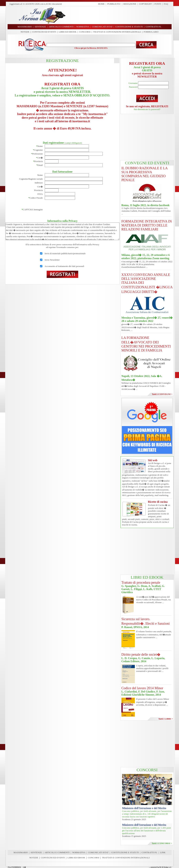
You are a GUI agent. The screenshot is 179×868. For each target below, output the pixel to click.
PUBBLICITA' (114, 4)
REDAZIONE (130, 4)
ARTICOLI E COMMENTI (57, 852)
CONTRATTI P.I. (149, 852)
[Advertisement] (120, 15)
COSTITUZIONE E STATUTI (125, 852)
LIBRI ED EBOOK (68, 32)
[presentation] (71, 210)
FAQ (166, 4)
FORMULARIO (151, 32)
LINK (163, 852)
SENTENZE (36, 852)
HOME (101, 4)
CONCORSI (85, 32)
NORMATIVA (79, 852)
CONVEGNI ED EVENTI (44, 32)
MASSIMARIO (21, 852)
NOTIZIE (25, 32)
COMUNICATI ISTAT (98, 852)
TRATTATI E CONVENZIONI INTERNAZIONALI (117, 32)
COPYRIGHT (145, 4)
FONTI (158, 4)
